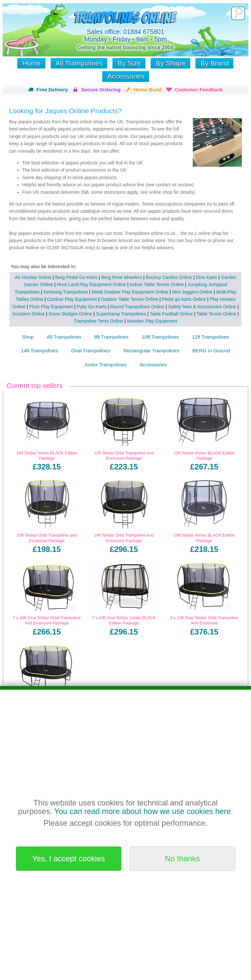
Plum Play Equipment (51, 307)
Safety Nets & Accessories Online (202, 307)
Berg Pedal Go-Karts (76, 277)
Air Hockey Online (33, 277)
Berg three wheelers (121, 277)
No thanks (183, 858)
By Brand (214, 63)
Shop (28, 337)
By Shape (170, 63)
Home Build (148, 90)
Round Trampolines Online (137, 307)
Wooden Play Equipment (152, 321)
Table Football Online (171, 314)
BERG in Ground (211, 351)
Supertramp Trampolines (121, 314)
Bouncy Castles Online (169, 277)
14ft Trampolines (40, 351)
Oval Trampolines (91, 351)
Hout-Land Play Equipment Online (92, 284)
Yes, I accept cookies (69, 858)
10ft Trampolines (160, 337)
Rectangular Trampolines (151, 351)
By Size (129, 63)
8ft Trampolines (111, 337)
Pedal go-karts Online (184, 299)
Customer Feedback (199, 90)
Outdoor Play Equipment (72, 299)
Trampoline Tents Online (99, 321)
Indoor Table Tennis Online (157, 284)
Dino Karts (206, 277)
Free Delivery (52, 90)
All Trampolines (79, 63)
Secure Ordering (101, 90)
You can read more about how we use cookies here (142, 811)
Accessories (126, 76)
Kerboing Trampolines (66, 292)
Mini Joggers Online (192, 292)
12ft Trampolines (210, 337)
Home (31, 63)
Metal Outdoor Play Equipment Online (130, 292)
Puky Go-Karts (92, 307)
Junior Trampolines (106, 365)
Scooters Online (29, 314)
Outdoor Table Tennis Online (129, 299)
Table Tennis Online (216, 314)
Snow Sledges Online (71, 314)
